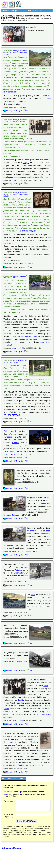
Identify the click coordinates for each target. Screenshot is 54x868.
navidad (12, 431)
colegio (26, 163)
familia (6, 454)
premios (25, 567)
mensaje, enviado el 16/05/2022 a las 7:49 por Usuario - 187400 (15, 194)
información (31, 531)
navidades (8, 437)
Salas (46, 686)
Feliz (5, 431)
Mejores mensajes (10, 10)
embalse (41, 691)
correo (48, 98)
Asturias (16, 454)
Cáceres (16, 443)
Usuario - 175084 (18, 720)
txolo (14, 264)
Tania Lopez (16, 515)
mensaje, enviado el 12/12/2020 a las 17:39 (15, 361)
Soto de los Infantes (29, 336)
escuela (47, 603)
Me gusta (18, 111)
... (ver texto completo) (28, 231)
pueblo (6, 709)
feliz (39, 339)
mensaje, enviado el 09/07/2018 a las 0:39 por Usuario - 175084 (15, 52)
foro (10, 243)
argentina (14, 742)
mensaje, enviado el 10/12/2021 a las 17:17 (15, 277)
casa (49, 500)
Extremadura (19, 573)
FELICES (7, 415)
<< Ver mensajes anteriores (14, 779)
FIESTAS (16, 415)
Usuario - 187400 (18, 180)
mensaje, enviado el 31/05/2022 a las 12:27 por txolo (15, 121)
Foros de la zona (35, 10)
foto (28, 500)
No (26, 111)
